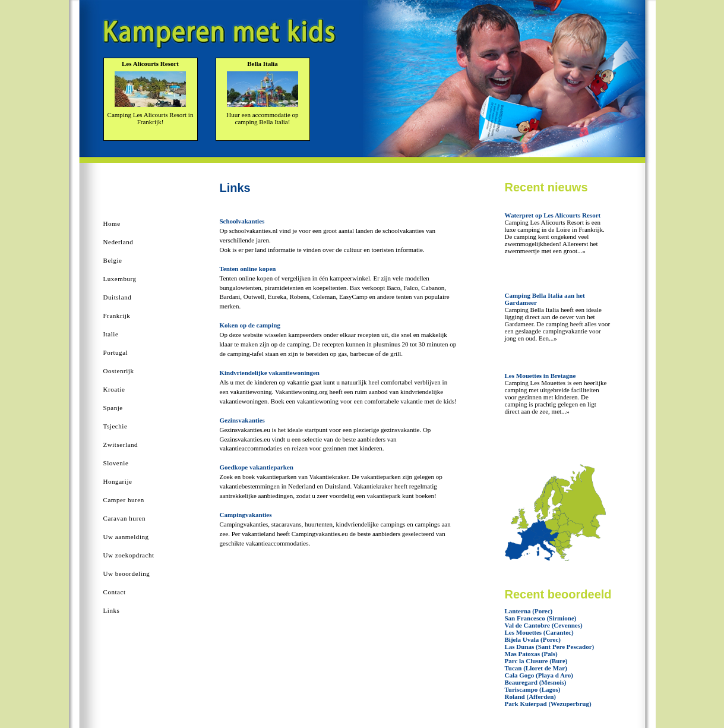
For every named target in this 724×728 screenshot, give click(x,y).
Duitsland (118, 297)
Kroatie (114, 389)
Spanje (113, 408)
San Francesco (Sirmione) (541, 618)
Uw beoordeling (127, 573)
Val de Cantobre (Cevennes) (544, 625)
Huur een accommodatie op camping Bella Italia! (262, 118)
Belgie (113, 260)
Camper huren (124, 500)
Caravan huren (125, 518)
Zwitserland (121, 445)
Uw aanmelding (126, 537)
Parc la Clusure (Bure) (536, 661)
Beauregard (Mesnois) (536, 682)
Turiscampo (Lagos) (533, 689)
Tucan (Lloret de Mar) (536, 668)
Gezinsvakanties (242, 420)
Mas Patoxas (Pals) (531, 654)
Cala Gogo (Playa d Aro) (539, 675)
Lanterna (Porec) (529, 611)
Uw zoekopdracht (129, 555)
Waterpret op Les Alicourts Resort (553, 215)
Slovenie (116, 463)
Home (112, 223)
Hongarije (118, 481)
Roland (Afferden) (530, 697)
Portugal (116, 352)
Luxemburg (120, 279)
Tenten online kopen (248, 269)
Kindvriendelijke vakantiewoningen (270, 373)
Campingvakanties (246, 515)
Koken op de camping (250, 325)
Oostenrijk (119, 371)
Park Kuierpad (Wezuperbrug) (548, 704)
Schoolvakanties (242, 221)
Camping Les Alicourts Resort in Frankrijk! (151, 118)
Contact (115, 592)
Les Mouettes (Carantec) (539, 632)
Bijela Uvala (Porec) (533, 639)
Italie (111, 334)
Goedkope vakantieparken (257, 467)
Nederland (118, 242)
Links (112, 610)
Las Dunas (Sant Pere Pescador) (550, 647)
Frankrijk (117, 316)
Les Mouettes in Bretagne (540, 376)
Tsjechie (116, 426)
